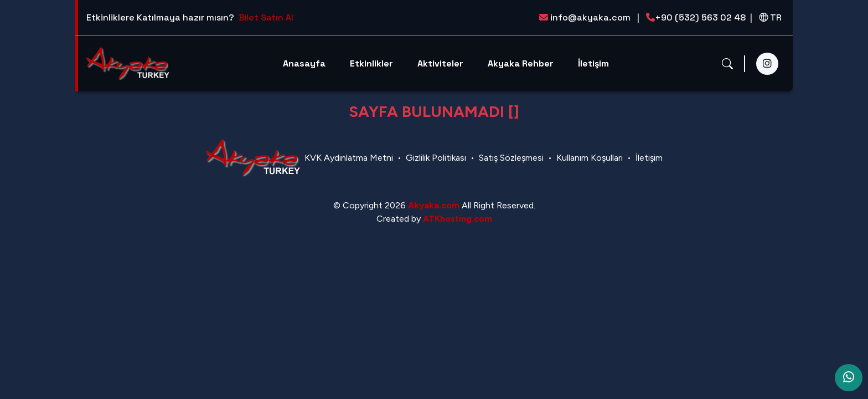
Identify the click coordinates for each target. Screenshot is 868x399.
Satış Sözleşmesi (511, 158)
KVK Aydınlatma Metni (349, 158)
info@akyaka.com (589, 17)
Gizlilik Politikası (436, 158)
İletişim (593, 63)
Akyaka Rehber (521, 63)
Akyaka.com (434, 205)
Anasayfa (304, 63)
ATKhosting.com (458, 219)
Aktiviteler (440, 63)
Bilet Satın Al (266, 18)
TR (770, 17)
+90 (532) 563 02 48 (699, 17)
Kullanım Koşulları (590, 158)
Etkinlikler (371, 63)
